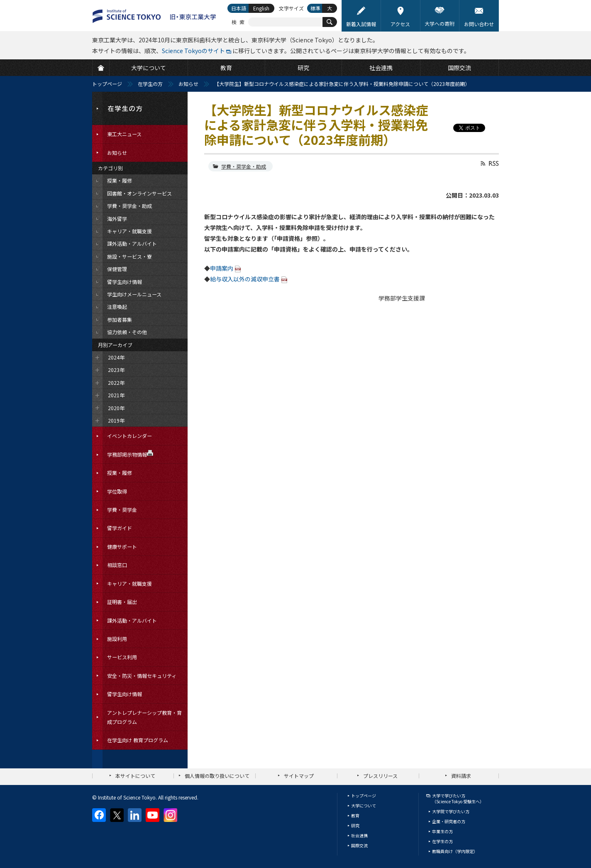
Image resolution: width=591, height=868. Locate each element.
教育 (355, 815)
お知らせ (188, 84)
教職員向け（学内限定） (455, 851)
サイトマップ (299, 776)
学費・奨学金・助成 (244, 166)
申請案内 (222, 268)
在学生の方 (150, 84)
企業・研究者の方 (449, 821)
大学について (364, 806)
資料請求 (461, 776)
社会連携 (359, 835)
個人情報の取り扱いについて (217, 776)
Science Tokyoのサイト (193, 51)
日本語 (239, 8)
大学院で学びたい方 (451, 811)
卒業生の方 (442, 831)
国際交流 (359, 845)
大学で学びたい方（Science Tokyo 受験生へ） (458, 798)
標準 (315, 8)
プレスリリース (380, 776)
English (261, 8)
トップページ (107, 84)
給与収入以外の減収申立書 (245, 279)
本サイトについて (135, 776)
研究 (355, 825)
